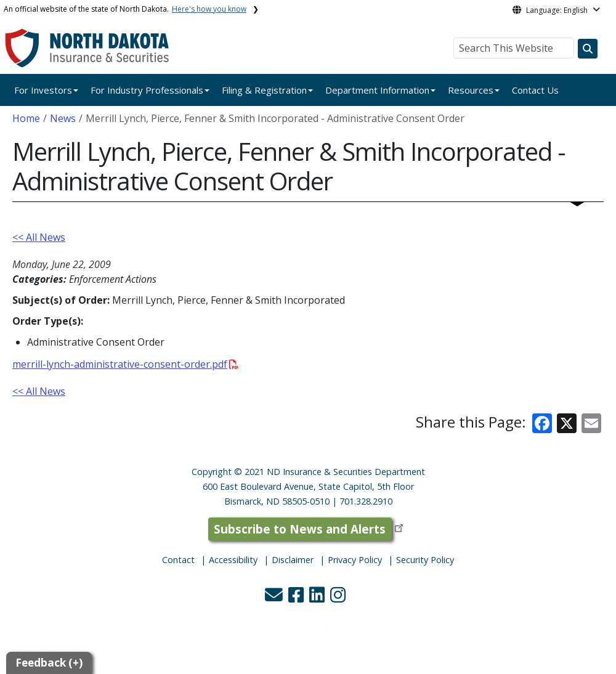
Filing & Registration (264, 90)
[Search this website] (588, 49)
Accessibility (233, 560)
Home (26, 118)
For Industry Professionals (147, 90)
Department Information (377, 90)
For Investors (43, 90)
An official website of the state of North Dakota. (125, 9)
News (63, 118)
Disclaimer (293, 560)
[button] (275, 598)
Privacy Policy (355, 560)
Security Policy (425, 560)
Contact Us (535, 90)
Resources (471, 90)
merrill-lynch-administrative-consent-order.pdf (125, 364)
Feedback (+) (49, 663)
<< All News (39, 237)
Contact (178, 560)
